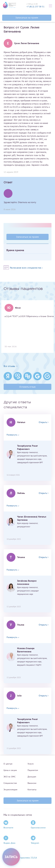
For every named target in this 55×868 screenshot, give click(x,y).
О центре (8, 764)
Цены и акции (10, 770)
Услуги (31, 764)
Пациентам (33, 770)
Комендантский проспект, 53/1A (20, 858)
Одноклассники (38, 825)
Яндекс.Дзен (9, 840)
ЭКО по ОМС (10, 777)
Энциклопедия (10, 790)
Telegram (35, 840)
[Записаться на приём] (11, 857)
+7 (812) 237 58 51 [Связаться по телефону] (35, 7)
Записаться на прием (27, 18)
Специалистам (10, 783)
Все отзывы (10, 366)
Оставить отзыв (27, 387)
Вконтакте (8, 825)
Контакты (32, 790)
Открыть (44, 422)
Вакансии (32, 783)
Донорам (32, 777)
